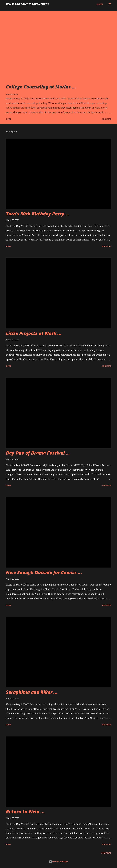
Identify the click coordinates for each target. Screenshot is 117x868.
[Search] (100, 4)
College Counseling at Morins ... (41, 87)
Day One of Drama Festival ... (38, 453)
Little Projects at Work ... (34, 333)
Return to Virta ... (25, 812)
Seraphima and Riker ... (32, 692)
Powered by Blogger (59, 862)
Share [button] (9, 119)
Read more (106, 119)
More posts (106, 853)
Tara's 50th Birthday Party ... (38, 214)
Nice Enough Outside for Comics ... (44, 572)
